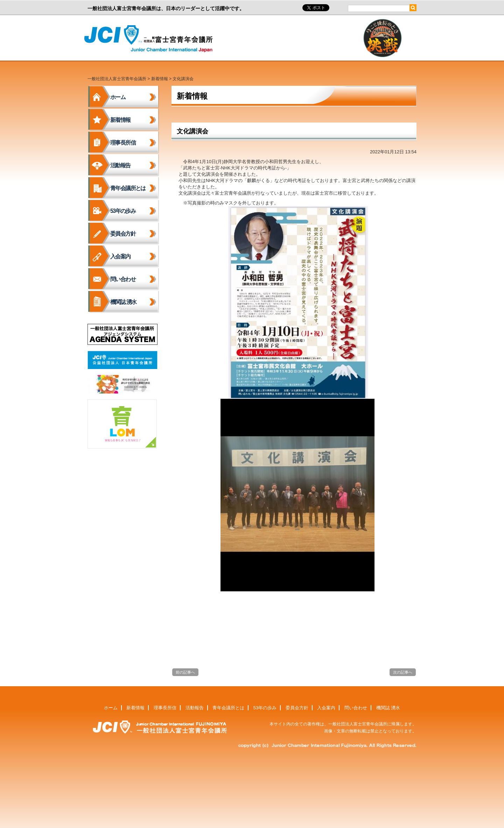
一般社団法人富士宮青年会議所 (150, 39)
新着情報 (160, 79)
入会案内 (120, 256)
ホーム (118, 97)
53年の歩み (123, 211)
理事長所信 (123, 143)
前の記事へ (185, 672)
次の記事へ (403, 672)
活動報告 (120, 165)
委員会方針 (123, 234)
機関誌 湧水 (123, 302)
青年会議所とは (128, 188)
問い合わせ (123, 279)
